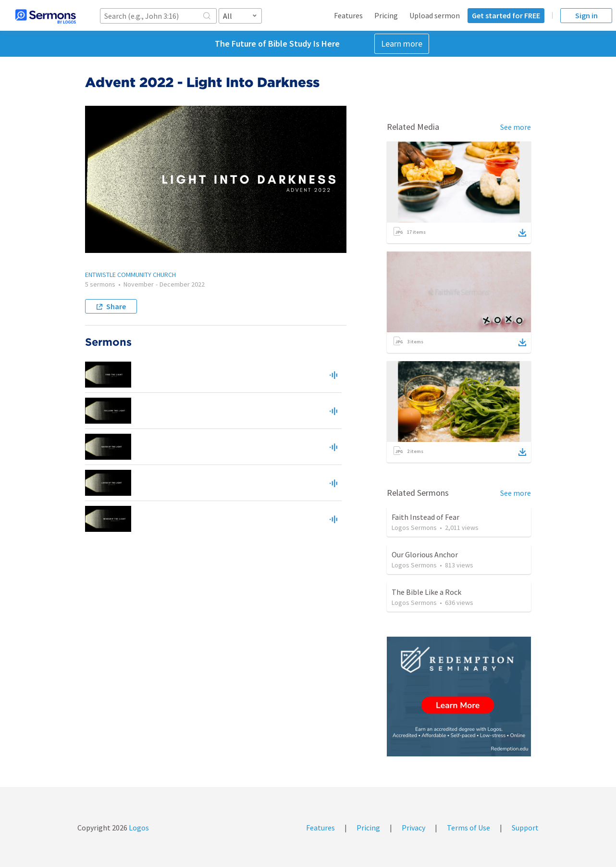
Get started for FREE (506, 15)
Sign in (586, 15)
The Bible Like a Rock (426, 592)
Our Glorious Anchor (425, 554)
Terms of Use (468, 828)
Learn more (402, 44)
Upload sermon (435, 15)
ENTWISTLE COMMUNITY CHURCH (130, 275)
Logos (138, 828)
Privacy (413, 828)
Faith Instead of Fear (425, 517)
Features (348, 15)
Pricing (386, 15)
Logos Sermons (414, 528)
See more (516, 127)
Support (525, 828)
